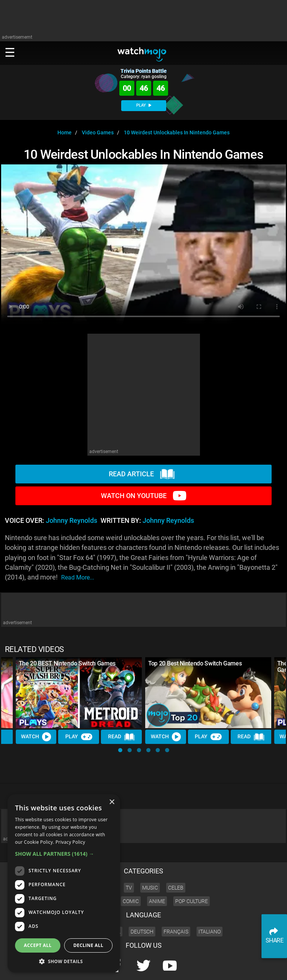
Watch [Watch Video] (36, 737)
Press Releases (148, 967)
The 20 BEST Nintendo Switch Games (67, 663)
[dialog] (64, 883)
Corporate (178, 967)
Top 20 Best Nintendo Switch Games (195, 663)
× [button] (112, 802)
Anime (157, 876)
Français (176, 906)
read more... (78, 577)
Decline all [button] (89, 945)
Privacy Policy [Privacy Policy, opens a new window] (70, 842)
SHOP (261, 967)
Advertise (225, 967)
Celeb (176, 862)
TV (129, 862)
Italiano (210, 906)
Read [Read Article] (122, 737)
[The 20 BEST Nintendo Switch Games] (79, 693)
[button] (120, 750)
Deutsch (142, 906)
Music (150, 862)
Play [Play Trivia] (79, 737)
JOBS (245, 967)
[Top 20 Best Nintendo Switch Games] (208, 693)
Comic (131, 876)
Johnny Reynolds (71, 521)
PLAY (144, 105)
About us (202, 967)
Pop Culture (192, 876)
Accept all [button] (38, 945)
